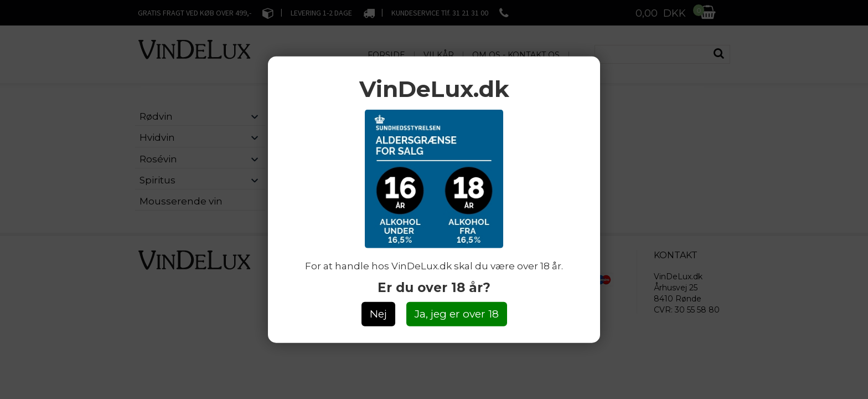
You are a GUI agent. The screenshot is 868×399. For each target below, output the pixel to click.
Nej (378, 314)
